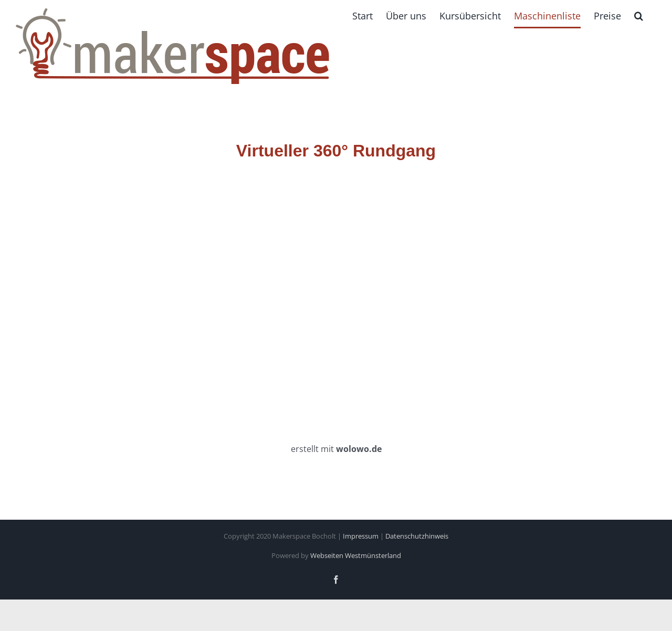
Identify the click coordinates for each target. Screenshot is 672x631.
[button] (639, 16)
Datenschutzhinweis (417, 536)
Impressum (361, 536)
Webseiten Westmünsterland (356, 555)
